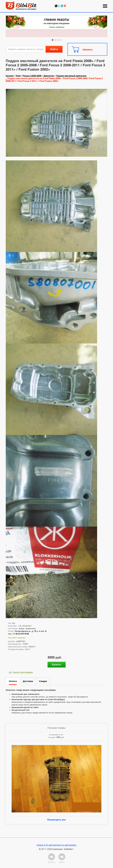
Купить (57, 664)
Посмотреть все (56, 820)
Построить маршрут (17, 638)
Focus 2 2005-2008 (32, 76)
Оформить (88, 49)
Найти (54, 49)
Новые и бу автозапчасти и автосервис (57, 845)
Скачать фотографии (23, 672)
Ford (18, 76)
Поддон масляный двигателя (71, 76)
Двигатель (49, 76)
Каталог (10, 76)
